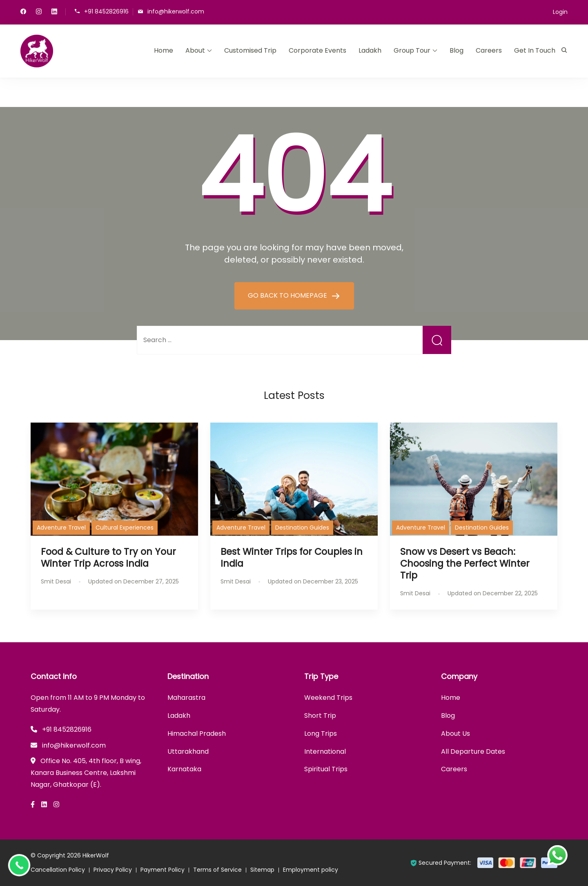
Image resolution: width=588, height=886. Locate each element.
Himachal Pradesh (197, 734)
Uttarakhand (188, 751)
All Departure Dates (473, 751)
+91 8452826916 (106, 11)
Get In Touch (535, 50)
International (325, 751)
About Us (455, 734)
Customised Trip (250, 50)
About (195, 50)
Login (560, 12)
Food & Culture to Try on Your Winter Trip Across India (108, 558)
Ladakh (370, 50)
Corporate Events (317, 50)
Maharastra (186, 698)
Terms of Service (217, 870)
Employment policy (311, 870)
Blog (457, 50)
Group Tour (412, 50)
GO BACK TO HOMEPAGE (288, 295)
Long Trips (321, 734)
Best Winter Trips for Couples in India (292, 558)
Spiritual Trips (326, 769)
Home (164, 50)
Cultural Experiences (125, 528)
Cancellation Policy (58, 870)
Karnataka (184, 769)
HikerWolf (96, 855)
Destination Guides (302, 528)
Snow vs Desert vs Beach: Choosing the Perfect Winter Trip (465, 563)
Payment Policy (163, 870)
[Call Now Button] (19, 865)
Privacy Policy (113, 870)
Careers (489, 50)
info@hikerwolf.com (176, 11)
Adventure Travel (61, 528)
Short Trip (320, 716)
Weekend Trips (328, 698)
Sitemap (262, 870)
